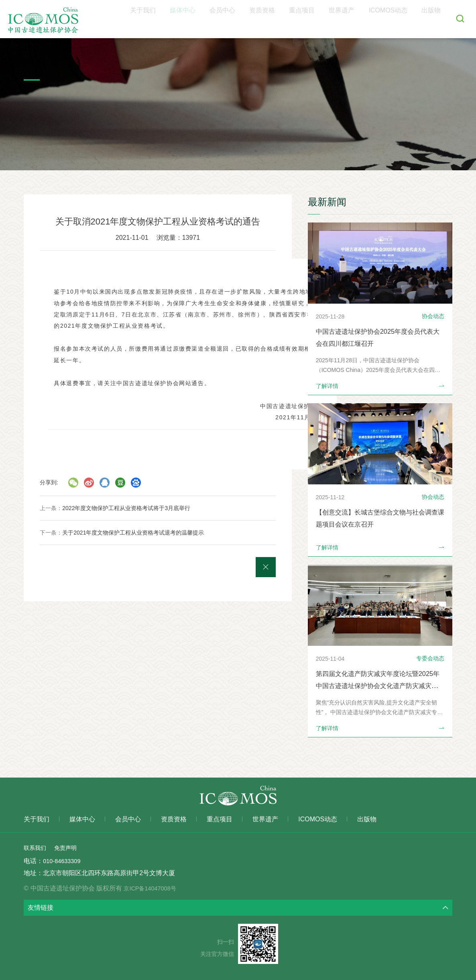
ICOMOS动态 (398, 19)
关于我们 (194, 19)
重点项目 (326, 19)
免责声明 (70, 848)
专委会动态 (430, 658)
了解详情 (380, 386)
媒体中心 (227, 19)
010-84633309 (64, 861)
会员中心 (260, 19)
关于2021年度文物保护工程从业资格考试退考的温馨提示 (133, 533)
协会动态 (433, 316)
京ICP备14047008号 (159, 888)
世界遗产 (359, 19)
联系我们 (37, 848)
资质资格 (293, 19)
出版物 (435, 19)
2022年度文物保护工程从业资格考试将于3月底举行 (126, 508)
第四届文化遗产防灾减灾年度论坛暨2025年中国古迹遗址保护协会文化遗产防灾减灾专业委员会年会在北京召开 (378, 686)
